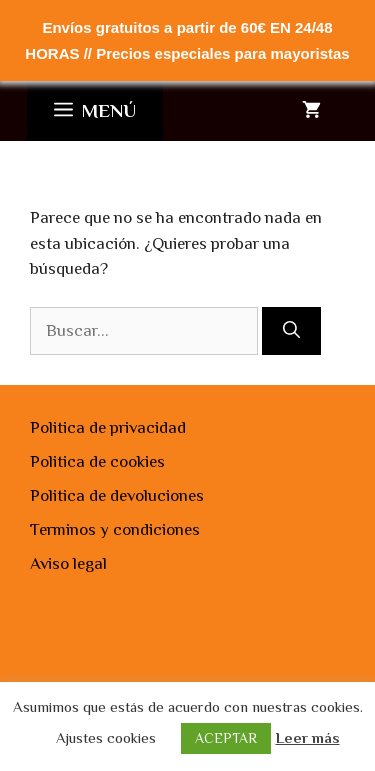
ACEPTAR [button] (226, 738)
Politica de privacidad (108, 427)
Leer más (308, 737)
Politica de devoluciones (117, 495)
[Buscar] (291, 331)
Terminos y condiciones (115, 529)
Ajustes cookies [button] (106, 737)
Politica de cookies (97, 461)
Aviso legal (68, 563)
